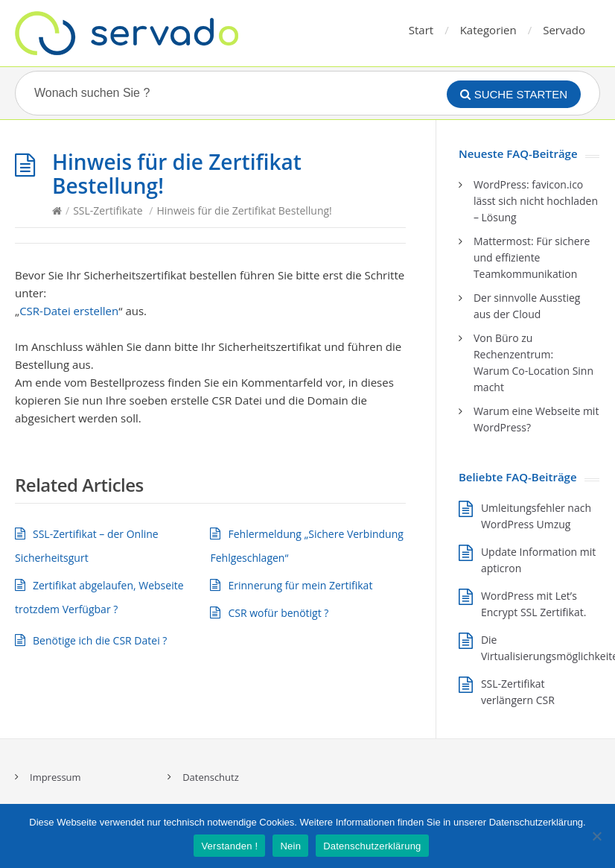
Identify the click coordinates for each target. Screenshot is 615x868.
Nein (290, 846)
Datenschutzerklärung (372, 846)
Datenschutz (211, 777)
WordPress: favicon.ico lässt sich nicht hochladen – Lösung (536, 201)
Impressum (55, 777)
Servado (564, 30)
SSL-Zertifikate (108, 210)
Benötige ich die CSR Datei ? (100, 640)
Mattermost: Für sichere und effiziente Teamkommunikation (532, 257)
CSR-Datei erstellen (69, 311)
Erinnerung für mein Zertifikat (300, 585)
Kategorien (488, 30)
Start (421, 30)
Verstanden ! (229, 846)
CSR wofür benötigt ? (278, 613)
